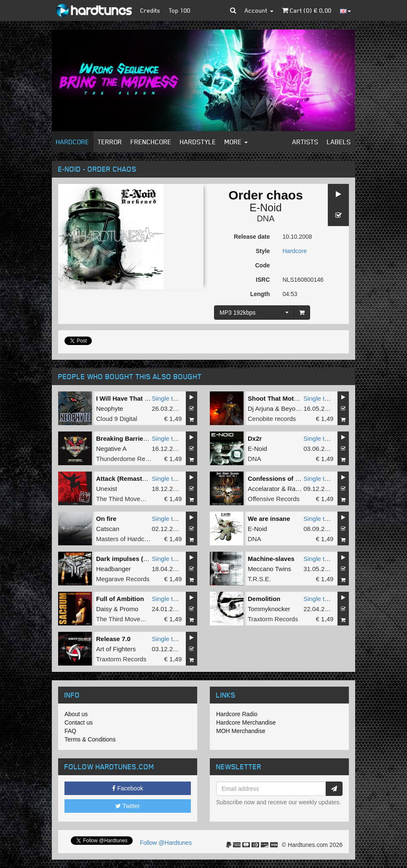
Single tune (167, 398)
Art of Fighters (116, 649)
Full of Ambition (120, 599)
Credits (150, 10)
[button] (233, 11)
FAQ (70, 731)
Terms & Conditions (90, 739)
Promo (129, 609)
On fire (106, 519)
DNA (265, 218)
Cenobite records (272, 419)
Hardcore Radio (237, 714)
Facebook (127, 788)
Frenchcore (151, 142)
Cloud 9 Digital (117, 419)
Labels (339, 142)
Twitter (128, 806)
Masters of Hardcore (125, 539)
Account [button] (259, 10)
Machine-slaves (271, 559)
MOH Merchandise (241, 731)
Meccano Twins (269, 569)
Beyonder (295, 408)
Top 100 (180, 10)
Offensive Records (274, 499)
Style (263, 251)
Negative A (111, 449)
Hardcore (73, 142)
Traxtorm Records (273, 619)
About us (76, 714)
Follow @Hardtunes (166, 843)
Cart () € (307, 10)
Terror (110, 142)
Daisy (104, 609)
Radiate (298, 489)
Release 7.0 (113, 639)
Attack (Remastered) (127, 478)
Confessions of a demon (284, 478)
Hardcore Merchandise (246, 722)
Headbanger (114, 569)
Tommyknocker (269, 609)
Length (260, 294)
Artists (305, 142)
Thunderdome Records (128, 459)
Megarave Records (123, 579)
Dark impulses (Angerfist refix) (142, 559)
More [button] (236, 142)
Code (263, 265)
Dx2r (255, 438)
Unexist (107, 489)
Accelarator (264, 489)
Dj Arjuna (261, 408)
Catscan (108, 529)
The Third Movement (125, 499)
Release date (252, 237)
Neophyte (110, 408)
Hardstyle (198, 142)
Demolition (264, 599)
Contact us (79, 722)
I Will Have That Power (130, 398)
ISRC (263, 280)
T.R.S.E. (259, 579)
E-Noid (265, 208)
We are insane (269, 519)
